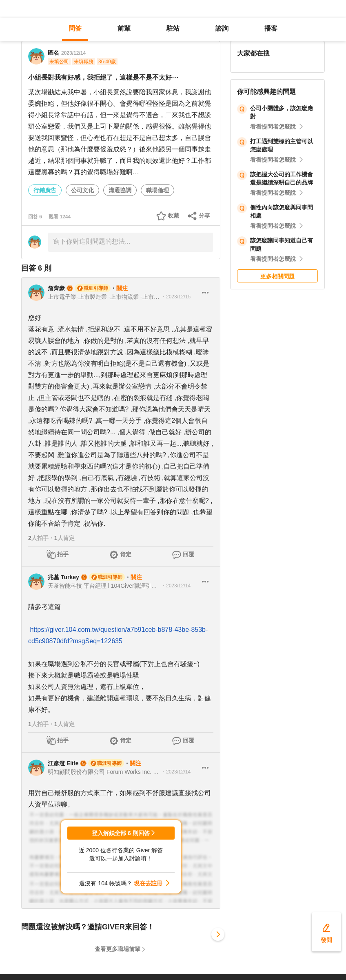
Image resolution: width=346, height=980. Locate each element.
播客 (271, 28)
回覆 (189, 554)
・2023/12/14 (176, 586)
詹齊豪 (56, 288)
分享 (204, 216)
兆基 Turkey (63, 577)
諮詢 (222, 28)
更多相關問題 (277, 276)
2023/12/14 (73, 53)
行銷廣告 (45, 190)
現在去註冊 (148, 883)
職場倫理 (157, 190)
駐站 (173, 28)
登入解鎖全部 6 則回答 (121, 833)
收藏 (173, 216)
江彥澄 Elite (63, 763)
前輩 (124, 28)
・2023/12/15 (176, 297)
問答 (75, 28)
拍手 (63, 554)
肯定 (126, 554)
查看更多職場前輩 (118, 949)
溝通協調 (120, 190)
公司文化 (82, 190)
